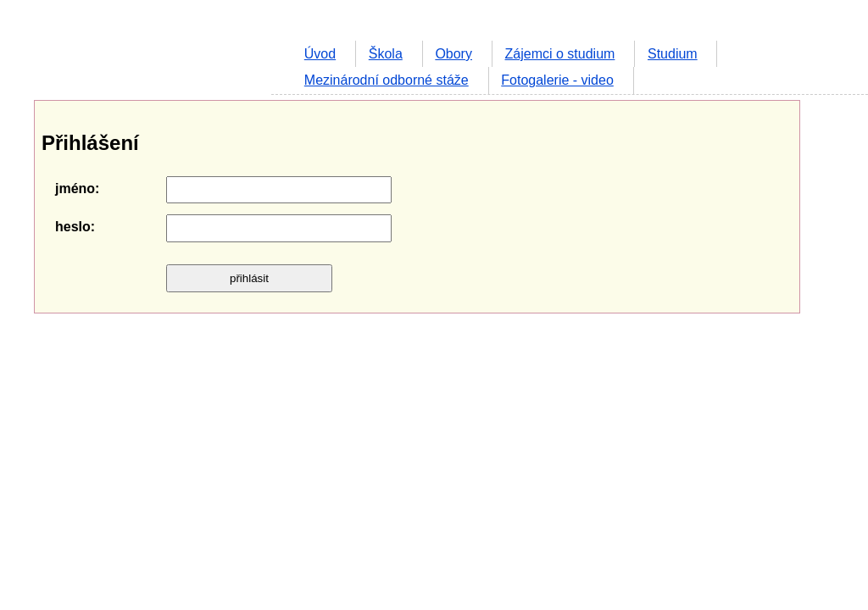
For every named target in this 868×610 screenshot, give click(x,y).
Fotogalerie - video (557, 80)
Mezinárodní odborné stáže (387, 80)
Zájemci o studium (560, 54)
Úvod (320, 54)
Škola (386, 54)
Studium (673, 54)
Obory (453, 54)
